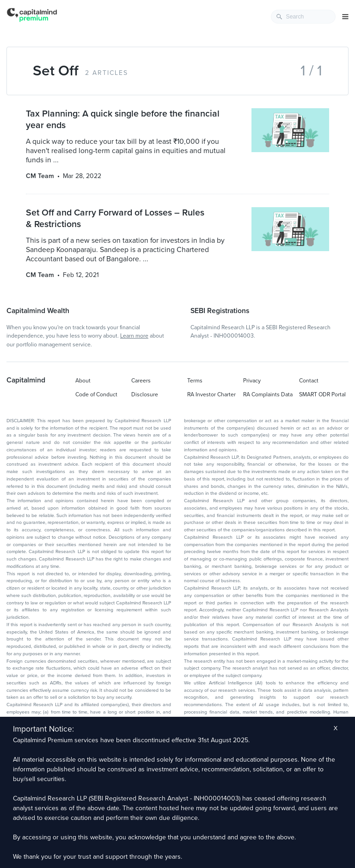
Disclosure (145, 394)
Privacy (252, 381)
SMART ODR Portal (322, 394)
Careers (141, 381)
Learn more (134, 336)
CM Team (40, 176)
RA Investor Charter (211, 394)
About (83, 381)
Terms (195, 381)
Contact (309, 381)
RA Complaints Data (268, 394)
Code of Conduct (96, 394)
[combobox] (303, 17)
